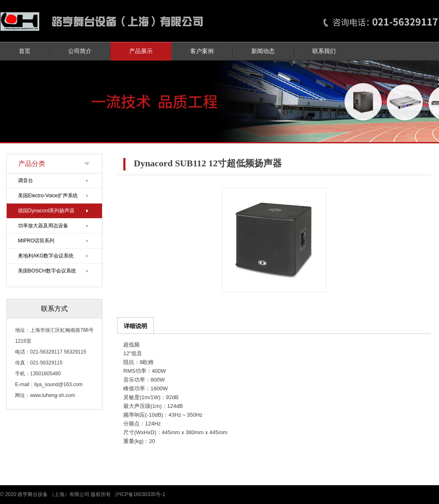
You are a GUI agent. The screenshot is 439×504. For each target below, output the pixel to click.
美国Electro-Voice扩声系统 (48, 196)
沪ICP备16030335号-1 (140, 494)
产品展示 (141, 51)
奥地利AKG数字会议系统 (46, 256)
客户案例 (202, 51)
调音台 (26, 181)
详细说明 (135, 326)
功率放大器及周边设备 (43, 226)
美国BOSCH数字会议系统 (47, 271)
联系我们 (324, 51)
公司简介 (80, 51)
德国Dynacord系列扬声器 (46, 211)
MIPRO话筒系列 (36, 241)
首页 (25, 51)
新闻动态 (263, 51)
